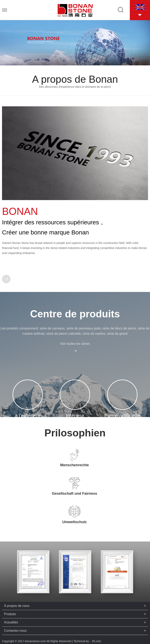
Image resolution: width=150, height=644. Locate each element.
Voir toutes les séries (75, 344)
